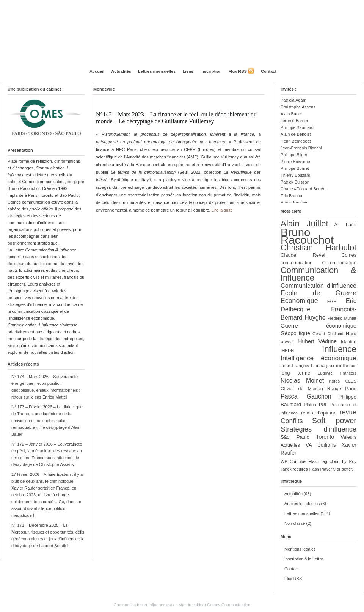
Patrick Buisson (295, 182)
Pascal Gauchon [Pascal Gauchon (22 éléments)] (306, 396)
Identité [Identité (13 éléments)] (349, 342)
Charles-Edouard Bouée (303, 189)
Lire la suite (222, 210)
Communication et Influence (140, 605)
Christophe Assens (298, 107)
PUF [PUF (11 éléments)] (323, 405)
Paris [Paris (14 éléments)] (351, 388)
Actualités (121, 71)
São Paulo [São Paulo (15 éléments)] (295, 437)
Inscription (211, 71)
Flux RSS (238, 71)
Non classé (295, 523)
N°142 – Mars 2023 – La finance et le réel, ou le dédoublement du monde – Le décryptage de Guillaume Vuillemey (176, 118)
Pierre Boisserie (295, 162)
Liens (188, 71)
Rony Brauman (294, 202)
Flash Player (321, 469)
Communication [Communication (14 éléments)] (339, 263)
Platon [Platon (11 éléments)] (310, 405)
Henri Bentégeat (296, 141)
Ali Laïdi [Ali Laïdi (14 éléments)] (345, 225)
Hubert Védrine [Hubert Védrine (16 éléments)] (318, 341)
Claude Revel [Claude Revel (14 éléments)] (303, 255)
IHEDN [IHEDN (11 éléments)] (287, 350)
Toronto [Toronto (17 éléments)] (325, 437)
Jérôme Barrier (294, 121)
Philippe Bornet (295, 168)
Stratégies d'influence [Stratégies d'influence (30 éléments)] (318, 429)
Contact (269, 71)
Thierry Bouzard (295, 175)
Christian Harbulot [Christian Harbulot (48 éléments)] (318, 247)
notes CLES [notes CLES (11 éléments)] (343, 381)
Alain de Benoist (296, 134)
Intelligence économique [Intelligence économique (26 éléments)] (318, 358)
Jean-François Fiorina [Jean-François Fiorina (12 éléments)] (303, 366)
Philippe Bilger (294, 155)
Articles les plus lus (302, 504)
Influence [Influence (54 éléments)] (339, 349)
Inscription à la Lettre (304, 559)
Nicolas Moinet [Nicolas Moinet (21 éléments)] (302, 381)
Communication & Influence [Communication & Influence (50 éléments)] (318, 274)
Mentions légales (300, 549)
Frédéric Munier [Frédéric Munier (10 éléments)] (342, 318)
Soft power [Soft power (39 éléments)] (334, 421)
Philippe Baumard (297, 127)
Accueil (97, 71)
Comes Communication (229, 605)
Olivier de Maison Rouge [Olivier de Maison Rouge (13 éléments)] (311, 389)
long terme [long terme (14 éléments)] (295, 373)
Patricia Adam (293, 100)
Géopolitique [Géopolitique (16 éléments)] (295, 333)
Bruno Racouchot (24, 188)
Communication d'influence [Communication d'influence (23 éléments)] (318, 286)
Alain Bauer (291, 114)
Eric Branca (291, 196)
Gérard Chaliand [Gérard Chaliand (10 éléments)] (328, 334)
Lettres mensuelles (157, 71)
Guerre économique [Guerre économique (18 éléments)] (318, 326)
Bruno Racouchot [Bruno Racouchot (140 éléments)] (307, 236)
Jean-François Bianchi (301, 148)
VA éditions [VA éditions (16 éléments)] (321, 445)
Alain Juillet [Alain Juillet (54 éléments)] (304, 224)
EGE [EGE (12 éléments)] (332, 301)
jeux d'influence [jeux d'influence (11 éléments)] (341, 366)
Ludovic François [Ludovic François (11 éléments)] (337, 373)
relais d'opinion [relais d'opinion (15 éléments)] (319, 413)
